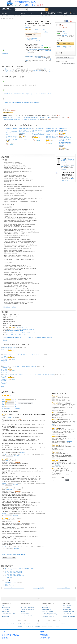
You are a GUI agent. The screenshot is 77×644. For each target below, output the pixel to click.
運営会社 (6, 638)
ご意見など (45, 638)
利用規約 (44, 635)
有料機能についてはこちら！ (27, 2)
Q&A (42, 631)
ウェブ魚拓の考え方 (10, 635)
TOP (4, 631)
